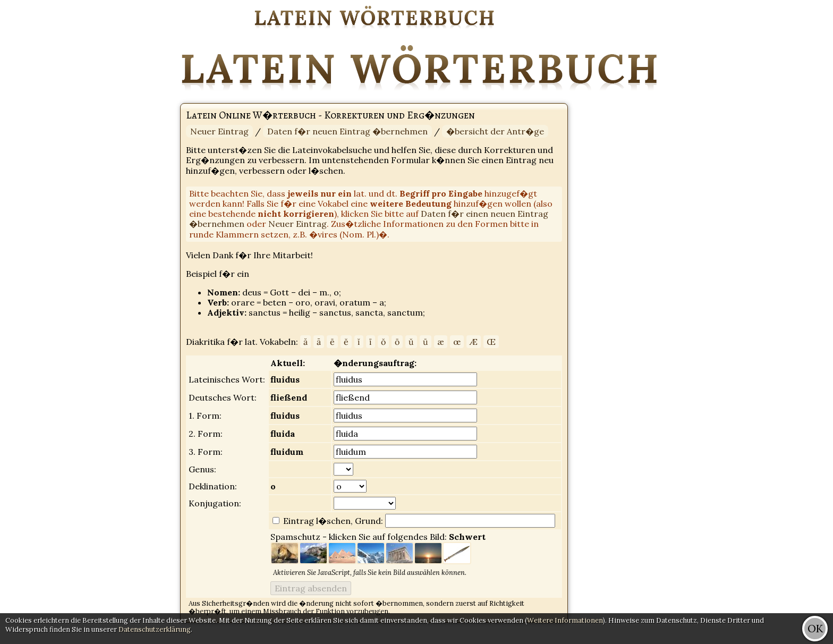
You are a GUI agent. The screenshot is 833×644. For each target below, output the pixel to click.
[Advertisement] (790, 159)
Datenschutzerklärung (155, 629)
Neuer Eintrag (219, 131)
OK (815, 628)
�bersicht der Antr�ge (495, 131)
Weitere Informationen (565, 620)
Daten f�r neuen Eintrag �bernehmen (347, 131)
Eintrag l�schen (316, 521)
